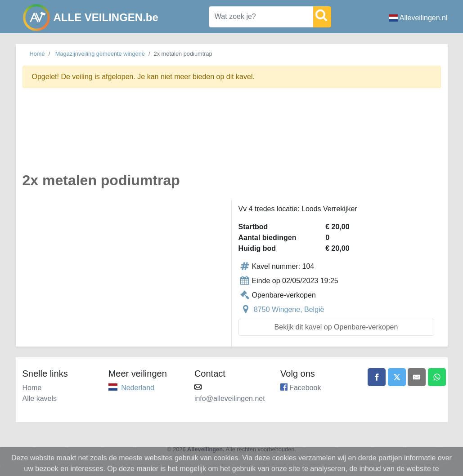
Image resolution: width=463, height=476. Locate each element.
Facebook (305, 388)
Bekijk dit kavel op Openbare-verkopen (336, 327)
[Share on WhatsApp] (437, 377)
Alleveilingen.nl (418, 18)
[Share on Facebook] (377, 377)
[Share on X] (397, 377)
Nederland (138, 388)
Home (37, 54)
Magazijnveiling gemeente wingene (100, 54)
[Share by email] (417, 377)
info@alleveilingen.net (230, 398)
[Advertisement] (232, 135)
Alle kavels (40, 398)
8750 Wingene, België (289, 309)
